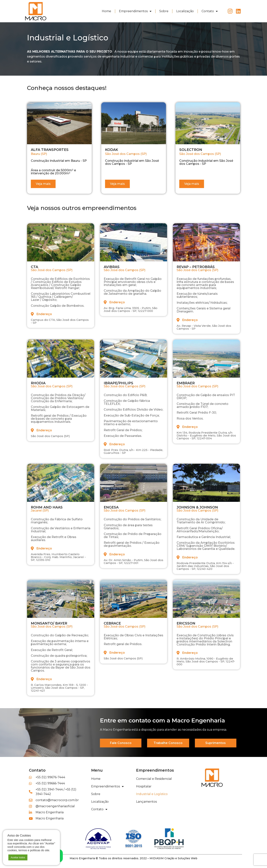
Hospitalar (144, 786)
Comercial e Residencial (154, 779)
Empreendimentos (135, 11)
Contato (210, 11)
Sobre (164, 11)
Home (106, 11)
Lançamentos (146, 802)
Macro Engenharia (82, 858)
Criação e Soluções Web (181, 858)
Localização (185, 11)
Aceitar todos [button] (18, 857)
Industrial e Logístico (152, 794)
